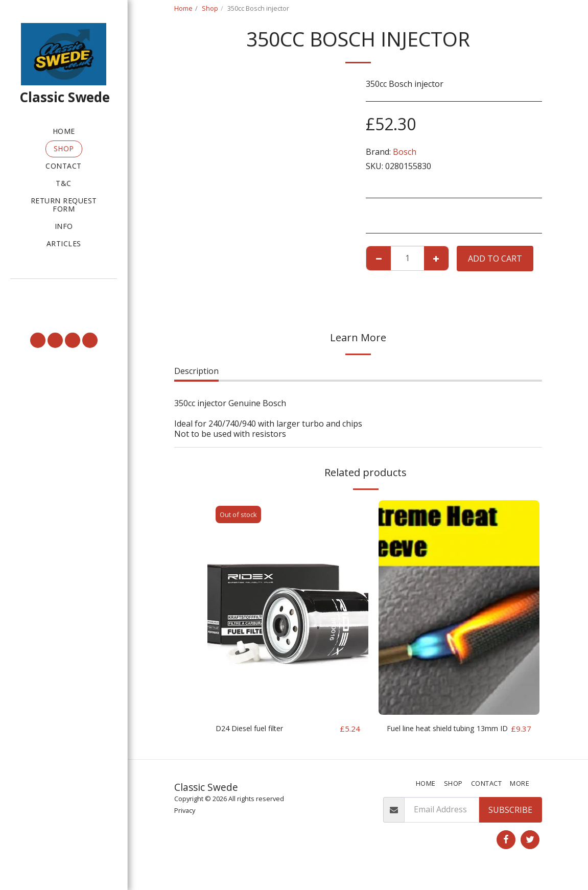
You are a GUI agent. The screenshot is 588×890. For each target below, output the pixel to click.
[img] (288, 607)
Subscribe (510, 823)
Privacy (185, 823)
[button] (64, 293)
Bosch (405, 152)
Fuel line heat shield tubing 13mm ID (438, 735)
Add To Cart (495, 259)
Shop (210, 8)
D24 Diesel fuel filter (254, 729)
